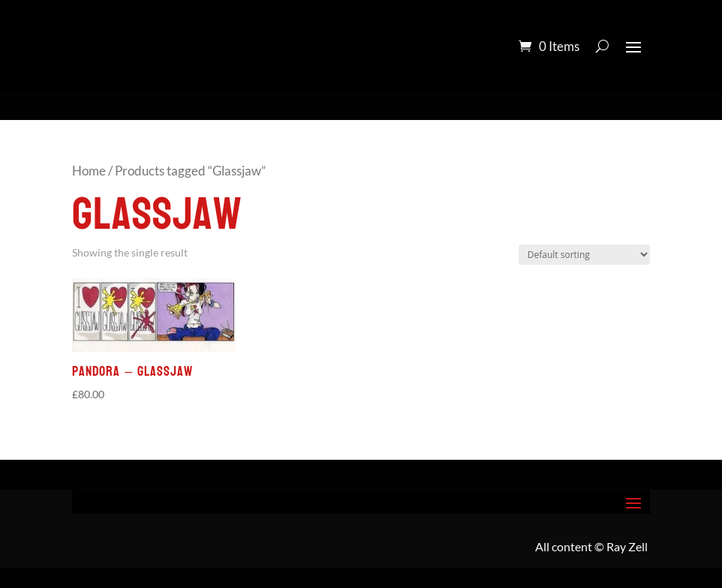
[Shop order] (584, 255)
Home (89, 171)
